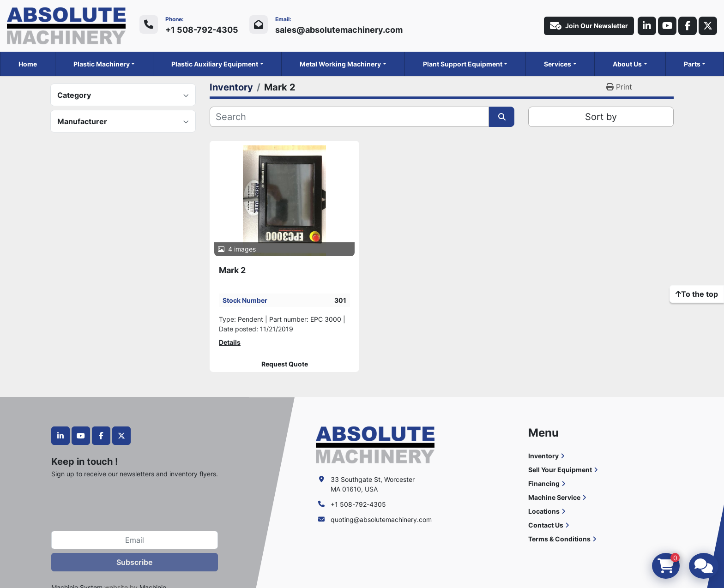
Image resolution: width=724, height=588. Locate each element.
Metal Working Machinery (340, 64)
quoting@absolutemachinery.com (381, 519)
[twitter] (708, 26)
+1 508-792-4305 (202, 30)
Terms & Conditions (559, 539)
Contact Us (546, 525)
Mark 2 (232, 270)
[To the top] (697, 294)
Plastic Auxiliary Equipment (215, 64)
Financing (544, 483)
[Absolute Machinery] (375, 444)
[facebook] (688, 26)
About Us (627, 64)
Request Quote (285, 364)
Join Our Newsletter (589, 26)
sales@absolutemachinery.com (339, 30)
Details (230, 342)
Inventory (543, 456)
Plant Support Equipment (463, 64)
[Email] (135, 540)
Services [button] (558, 64)
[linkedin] (647, 26)
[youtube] (667, 26)
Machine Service (554, 497)
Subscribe (135, 562)
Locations (544, 511)
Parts (692, 64)
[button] (104, 64)
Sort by (601, 117)
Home (28, 64)
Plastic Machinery (102, 64)
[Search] (349, 117)
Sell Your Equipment (560, 470)
